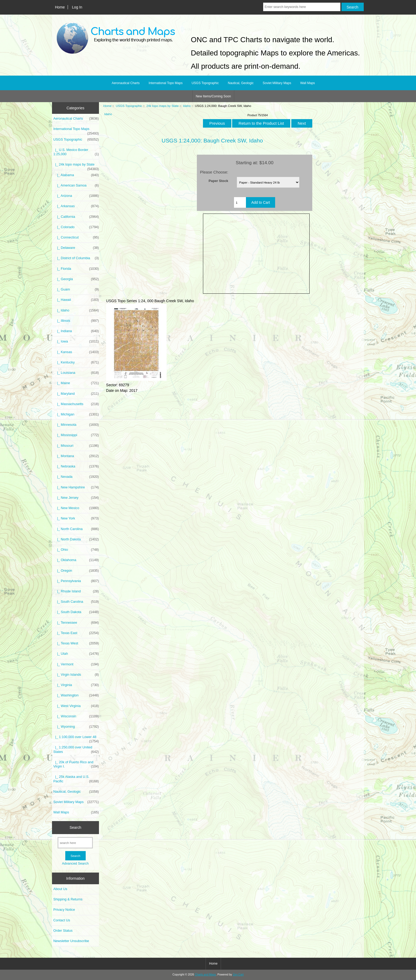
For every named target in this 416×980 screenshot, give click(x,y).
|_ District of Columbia (76, 258)
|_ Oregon (76, 571)
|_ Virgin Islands (76, 675)
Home (60, 7)
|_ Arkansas (76, 206)
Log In (77, 7)
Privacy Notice (64, 910)
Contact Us (62, 920)
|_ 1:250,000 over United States (76, 749)
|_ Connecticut (76, 237)
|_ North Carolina (76, 529)
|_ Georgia (76, 279)
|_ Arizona (76, 196)
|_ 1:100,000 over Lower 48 (76, 738)
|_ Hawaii (76, 300)
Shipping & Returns (68, 899)
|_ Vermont (76, 664)
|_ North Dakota (76, 539)
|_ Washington (76, 695)
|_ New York (76, 518)
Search (75, 827)
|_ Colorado (76, 227)
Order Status (63, 931)
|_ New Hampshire (76, 487)
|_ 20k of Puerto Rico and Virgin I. (76, 764)
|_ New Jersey (76, 498)
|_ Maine (76, 383)
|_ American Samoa (76, 185)
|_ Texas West (76, 643)
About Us (60, 889)
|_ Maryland (76, 394)
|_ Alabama (76, 175)
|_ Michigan (76, 414)
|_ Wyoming (76, 727)
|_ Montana (76, 456)
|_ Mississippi (76, 435)
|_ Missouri (76, 446)
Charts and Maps (205, 975)
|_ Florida (76, 269)
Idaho (187, 106)
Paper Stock (218, 181)
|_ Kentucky (76, 362)
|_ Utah (76, 654)
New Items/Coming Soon (213, 96)
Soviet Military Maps (277, 83)
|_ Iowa (76, 341)
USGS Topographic (129, 106)
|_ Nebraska (76, 466)
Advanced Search (75, 863)
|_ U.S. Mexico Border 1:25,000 (76, 152)
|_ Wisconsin (76, 716)
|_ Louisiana (76, 373)
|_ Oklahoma (76, 560)
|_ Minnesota (76, 425)
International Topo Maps (166, 83)
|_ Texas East (76, 633)
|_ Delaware (76, 248)
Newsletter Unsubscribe (71, 941)
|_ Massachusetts (76, 404)
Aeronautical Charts (126, 83)
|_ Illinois (76, 321)
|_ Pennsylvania (76, 581)
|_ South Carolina (76, 602)
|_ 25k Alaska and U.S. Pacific (76, 779)
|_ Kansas (76, 352)
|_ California (76, 217)
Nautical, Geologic (241, 83)
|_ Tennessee (76, 623)
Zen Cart (238, 975)
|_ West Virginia (76, 706)
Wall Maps (307, 83)
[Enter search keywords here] (302, 7)
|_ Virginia (76, 685)
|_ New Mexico (76, 508)
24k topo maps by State (163, 106)
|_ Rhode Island (76, 591)
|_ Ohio (76, 550)
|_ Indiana (76, 331)
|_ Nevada (76, 477)
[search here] (75, 843)
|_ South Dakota (76, 612)
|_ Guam (76, 289)
